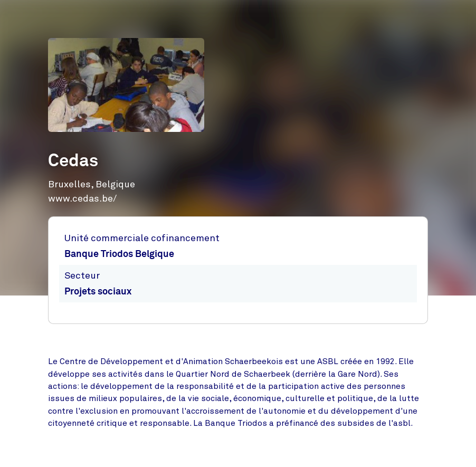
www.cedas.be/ (82, 198)
